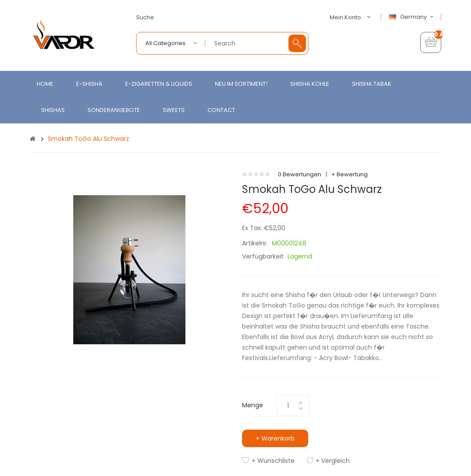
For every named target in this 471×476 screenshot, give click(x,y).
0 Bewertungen (300, 174)
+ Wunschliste (273, 461)
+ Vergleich (333, 461)
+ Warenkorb (275, 438)
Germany (412, 17)
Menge (253, 405)
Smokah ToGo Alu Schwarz (88, 139)
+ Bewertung (350, 174)
